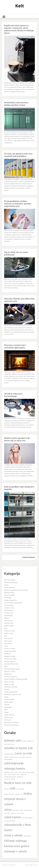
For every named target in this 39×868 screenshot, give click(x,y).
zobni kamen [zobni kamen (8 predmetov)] (13, 817)
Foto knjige (8, 598)
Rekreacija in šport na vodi (12, 694)
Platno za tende (9, 682)
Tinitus (6, 712)
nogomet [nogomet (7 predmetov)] (6, 757)
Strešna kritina (9, 702)
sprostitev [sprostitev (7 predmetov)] (17, 794)
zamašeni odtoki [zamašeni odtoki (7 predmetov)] (28, 810)
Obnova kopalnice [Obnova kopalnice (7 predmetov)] (9, 759)
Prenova (7, 689)
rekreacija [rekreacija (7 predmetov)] (6, 789)
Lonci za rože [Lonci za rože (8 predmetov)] (23, 753)
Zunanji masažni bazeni (11, 725)
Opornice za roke (10, 671)
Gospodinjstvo (9, 610)
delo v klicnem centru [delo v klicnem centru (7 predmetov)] (9, 744)
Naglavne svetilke (10, 656)
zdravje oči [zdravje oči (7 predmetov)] (13, 813)
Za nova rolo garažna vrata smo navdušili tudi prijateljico (18, 155)
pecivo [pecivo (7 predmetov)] (6, 774)
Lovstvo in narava (10, 649)
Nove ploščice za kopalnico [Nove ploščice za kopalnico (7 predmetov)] (25, 757)
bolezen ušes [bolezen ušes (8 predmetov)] (13, 740)
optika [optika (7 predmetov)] (16, 772)
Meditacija (7, 654)
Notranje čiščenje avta (11, 664)
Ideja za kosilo (9, 621)
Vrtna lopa (7, 720)
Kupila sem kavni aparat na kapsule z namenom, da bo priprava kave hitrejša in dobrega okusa (19, 29)
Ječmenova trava (10, 631)
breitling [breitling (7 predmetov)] (24, 741)
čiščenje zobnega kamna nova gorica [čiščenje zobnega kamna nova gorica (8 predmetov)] (17, 843)
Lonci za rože (8, 643)
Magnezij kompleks (10, 651)
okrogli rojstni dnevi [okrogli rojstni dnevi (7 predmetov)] (9, 772)
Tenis (6, 710)
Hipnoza (7, 618)
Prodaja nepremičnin (11, 692)
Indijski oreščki (9, 626)
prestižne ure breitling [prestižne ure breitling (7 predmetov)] (9, 779)
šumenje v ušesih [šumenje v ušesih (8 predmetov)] (15, 851)
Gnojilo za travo (9, 608)
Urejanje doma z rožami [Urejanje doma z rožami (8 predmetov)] (15, 801)
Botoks (6, 585)
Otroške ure (8, 674)
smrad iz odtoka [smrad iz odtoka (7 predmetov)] (20, 789)
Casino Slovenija (9, 587)
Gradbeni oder (9, 613)
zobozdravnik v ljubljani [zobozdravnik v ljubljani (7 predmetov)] (10, 821)
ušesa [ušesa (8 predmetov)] (8, 809)
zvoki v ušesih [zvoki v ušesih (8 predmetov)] (13, 835)
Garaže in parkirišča (10, 600)
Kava (6, 636)
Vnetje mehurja (9, 715)
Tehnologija (8, 707)
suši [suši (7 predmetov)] (22, 794)
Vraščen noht (8, 717)
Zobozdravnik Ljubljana (11, 722)
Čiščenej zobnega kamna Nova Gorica (16, 590)
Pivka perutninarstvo (11, 677)
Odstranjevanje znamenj (12, 669)
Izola (6, 628)
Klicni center (8, 641)
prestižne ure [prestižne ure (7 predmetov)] (20, 777)
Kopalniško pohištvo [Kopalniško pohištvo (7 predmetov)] (9, 754)
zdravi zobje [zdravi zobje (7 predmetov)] (7, 813)
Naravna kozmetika (10, 659)
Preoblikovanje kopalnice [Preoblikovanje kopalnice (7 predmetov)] (10, 777)
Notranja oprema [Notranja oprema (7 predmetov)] (13, 757)
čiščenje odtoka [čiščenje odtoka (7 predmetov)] (27, 836)
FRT (36, 865)
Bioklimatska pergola (11, 582)
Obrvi (6, 666)
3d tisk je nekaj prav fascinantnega (13, 395)
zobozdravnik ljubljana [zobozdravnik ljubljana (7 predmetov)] (27, 818)
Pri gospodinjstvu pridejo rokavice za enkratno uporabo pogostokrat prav (18, 204)
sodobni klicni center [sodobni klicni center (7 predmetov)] (9, 794)
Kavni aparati (8, 638)
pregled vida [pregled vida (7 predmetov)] (24, 774)
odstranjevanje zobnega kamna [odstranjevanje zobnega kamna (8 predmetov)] (15, 766)
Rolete (6, 697)
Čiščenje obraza (9, 592)
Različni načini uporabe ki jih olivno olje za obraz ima (17, 439)
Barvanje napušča (10, 580)
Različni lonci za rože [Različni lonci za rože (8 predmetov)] (18, 783)
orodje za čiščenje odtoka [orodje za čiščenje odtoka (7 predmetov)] (28, 772)
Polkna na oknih (9, 684)
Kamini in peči (9, 633)
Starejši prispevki (29, 557)
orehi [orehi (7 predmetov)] (20, 772)
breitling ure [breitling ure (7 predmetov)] (30, 741)
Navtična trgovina (10, 661)
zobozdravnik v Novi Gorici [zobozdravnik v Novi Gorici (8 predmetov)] (18, 827)
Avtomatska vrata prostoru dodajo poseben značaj (16, 104)
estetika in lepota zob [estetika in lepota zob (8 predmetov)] (18, 748)
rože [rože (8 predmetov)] (13, 788)
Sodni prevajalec (9, 699)
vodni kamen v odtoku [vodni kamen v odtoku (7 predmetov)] (18, 810)
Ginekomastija (9, 605)
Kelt (20, 6)
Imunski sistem (9, 623)
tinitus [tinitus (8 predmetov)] (28, 793)
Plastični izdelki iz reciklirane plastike (16, 679)
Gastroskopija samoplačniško (13, 603)
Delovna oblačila (9, 595)
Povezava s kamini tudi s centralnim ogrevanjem (15, 346)
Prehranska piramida (11, 687)
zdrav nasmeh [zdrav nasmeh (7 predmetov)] (20, 813)
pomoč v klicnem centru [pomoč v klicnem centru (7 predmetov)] (14, 774)
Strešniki (7, 705)
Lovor (6, 646)
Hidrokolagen (8, 615)
